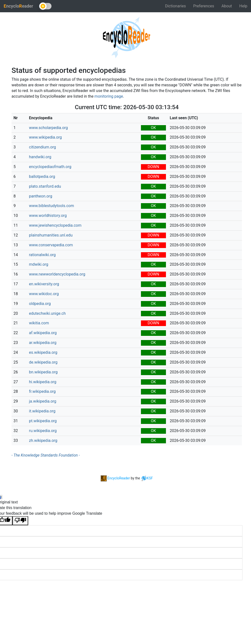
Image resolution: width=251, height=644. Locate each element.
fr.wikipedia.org (42, 391)
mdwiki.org (39, 264)
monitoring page (109, 96)
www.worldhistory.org (48, 216)
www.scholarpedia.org (48, 128)
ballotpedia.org (42, 177)
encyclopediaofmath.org (50, 167)
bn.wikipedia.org (43, 372)
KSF (147, 478)
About (227, 6)
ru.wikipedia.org (43, 431)
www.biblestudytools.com (51, 206)
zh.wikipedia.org (43, 440)
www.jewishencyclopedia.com (55, 225)
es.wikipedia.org (43, 352)
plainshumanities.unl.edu (51, 235)
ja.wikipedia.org (43, 401)
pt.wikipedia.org (43, 421)
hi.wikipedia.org (43, 382)
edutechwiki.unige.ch (47, 313)
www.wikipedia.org (45, 137)
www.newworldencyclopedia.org (57, 274)
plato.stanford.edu (45, 186)
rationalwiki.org (42, 255)
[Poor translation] (20, 521)
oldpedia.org (40, 304)
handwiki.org (40, 157)
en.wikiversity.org (44, 284)
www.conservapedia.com (51, 245)
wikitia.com (39, 323)
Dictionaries (176, 6)
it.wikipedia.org (42, 411)
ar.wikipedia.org (43, 343)
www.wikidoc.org (44, 294)
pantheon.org (41, 196)
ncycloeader (18, 6)
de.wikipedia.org (43, 362)
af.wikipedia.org (43, 333)
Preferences (204, 6)
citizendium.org (42, 147)
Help (243, 6)
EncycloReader (115, 478)
